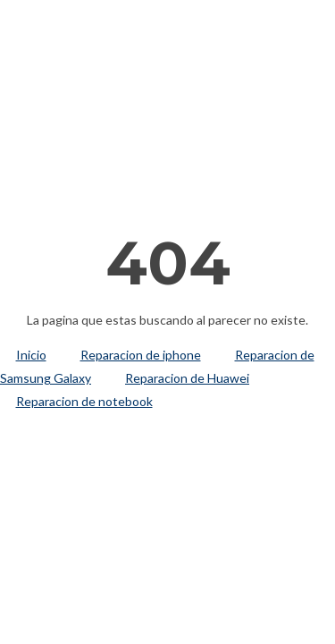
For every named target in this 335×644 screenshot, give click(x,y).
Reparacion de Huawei (187, 378)
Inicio (31, 355)
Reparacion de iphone (141, 355)
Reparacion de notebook (84, 401)
